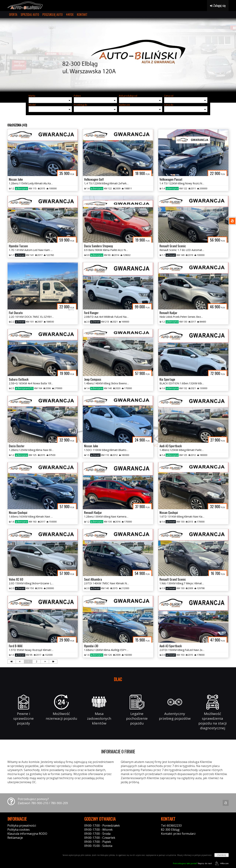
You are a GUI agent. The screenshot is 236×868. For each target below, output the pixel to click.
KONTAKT (82, 15)
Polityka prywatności (22, 826)
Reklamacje (15, 838)
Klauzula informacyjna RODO (27, 834)
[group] (118, 55)
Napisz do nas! (192, 863)
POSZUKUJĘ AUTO (53, 15)
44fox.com (221, 863)
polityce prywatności (203, 855)
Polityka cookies (19, 830)
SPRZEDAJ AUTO (30, 15)
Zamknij (222, 855)
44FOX (70, 15)
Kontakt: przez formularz (178, 834)
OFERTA (13, 15)
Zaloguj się (218, 6)
